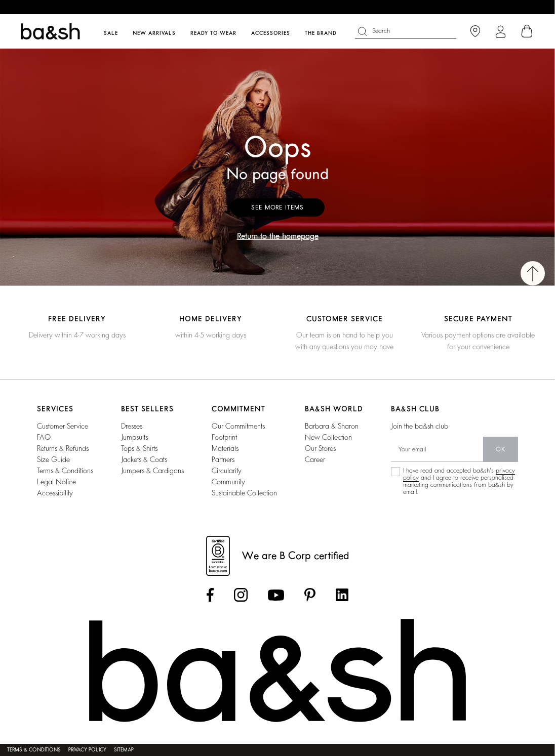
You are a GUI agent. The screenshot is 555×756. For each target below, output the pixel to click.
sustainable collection (244, 493)
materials (225, 448)
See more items (277, 207)
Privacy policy (87, 750)
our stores (320, 448)
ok (501, 449)
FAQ (44, 437)
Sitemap (124, 750)
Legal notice (56, 482)
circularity (227, 471)
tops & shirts (139, 448)
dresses (132, 426)
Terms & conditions (65, 471)
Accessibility (55, 493)
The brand (321, 33)
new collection (328, 437)
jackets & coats (144, 459)
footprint (224, 437)
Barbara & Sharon (332, 426)
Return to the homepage (278, 236)
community (228, 482)
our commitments (238, 426)
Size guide (53, 459)
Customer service (63, 426)
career (315, 459)
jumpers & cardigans (152, 471)
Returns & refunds (63, 448)
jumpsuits (134, 437)
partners (223, 459)
